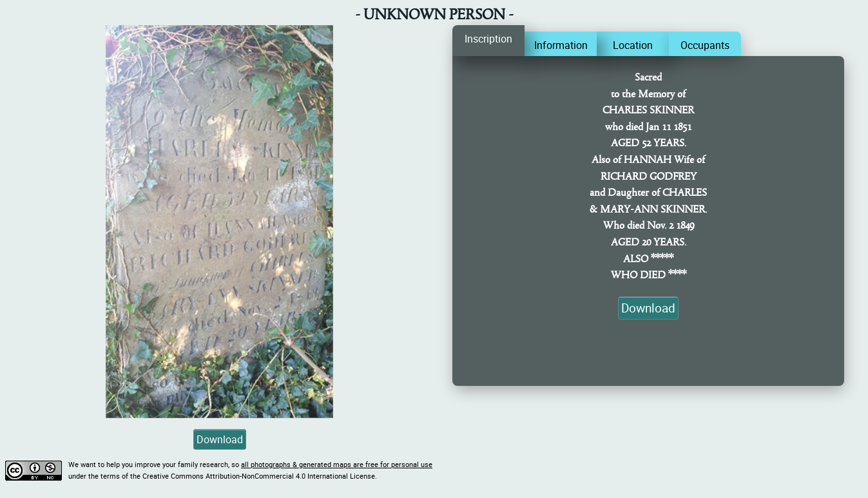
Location (633, 45)
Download (220, 439)
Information (561, 45)
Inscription (488, 39)
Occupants (705, 45)
